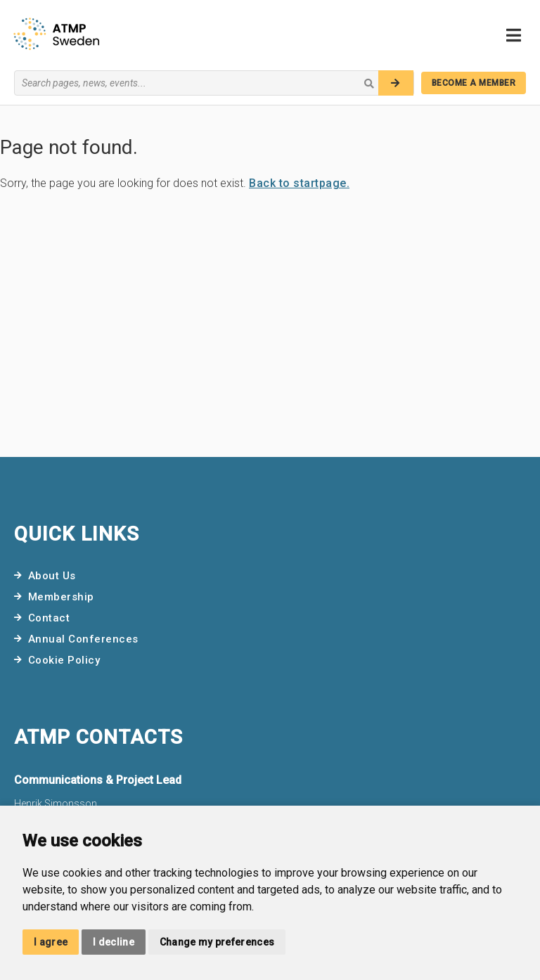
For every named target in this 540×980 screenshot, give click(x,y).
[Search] (396, 83)
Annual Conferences (83, 639)
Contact (49, 618)
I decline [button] (114, 942)
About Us (52, 576)
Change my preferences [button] (217, 942)
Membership (61, 597)
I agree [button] (51, 942)
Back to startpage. (299, 183)
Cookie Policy (64, 660)
